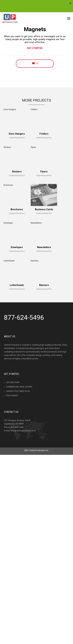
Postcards (12, 396)
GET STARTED (35, 48)
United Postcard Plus (18, 391)
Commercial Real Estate (19, 387)
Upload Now (13, 382)
